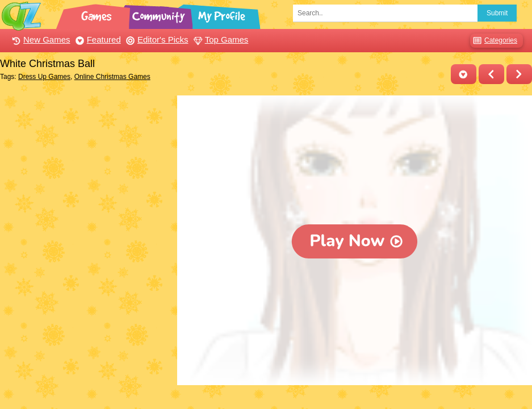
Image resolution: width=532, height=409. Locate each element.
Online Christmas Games (112, 77)
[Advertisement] (86, 166)
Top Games (220, 39)
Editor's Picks (156, 39)
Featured (97, 39)
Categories (494, 41)
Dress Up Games (44, 77)
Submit (497, 13)
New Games (40, 39)
